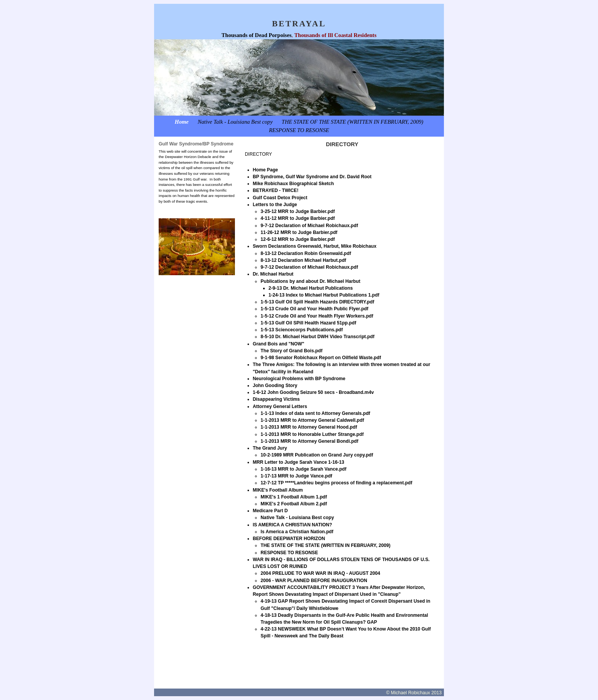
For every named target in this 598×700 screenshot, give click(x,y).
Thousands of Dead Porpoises (256, 35)
